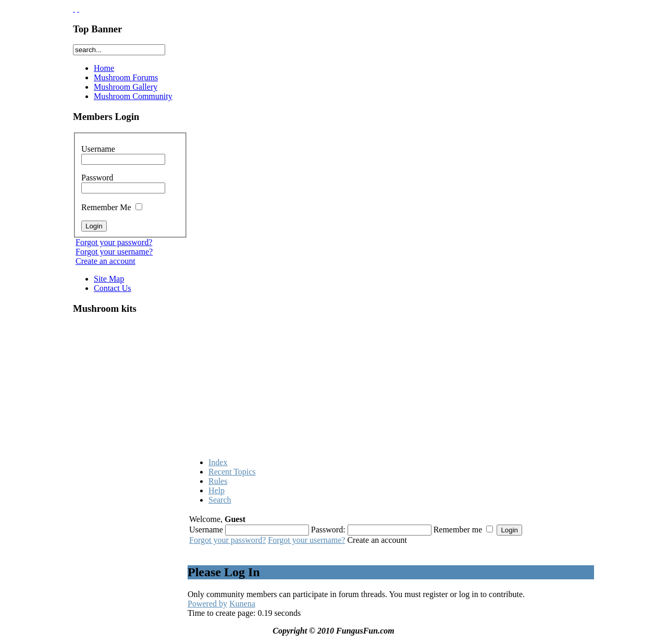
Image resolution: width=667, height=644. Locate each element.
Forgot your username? (114, 252)
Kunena (242, 604)
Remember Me (112, 207)
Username (123, 154)
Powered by (207, 604)
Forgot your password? (114, 242)
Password (123, 183)
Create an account (106, 261)
